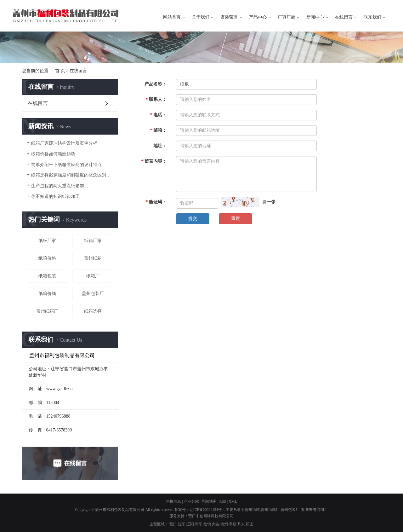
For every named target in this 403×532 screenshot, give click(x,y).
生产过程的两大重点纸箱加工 (60, 186)
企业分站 (191, 501)
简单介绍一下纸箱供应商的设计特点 (66, 165)
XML (233, 501)
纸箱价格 (47, 258)
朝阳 (199, 524)
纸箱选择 (93, 311)
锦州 (224, 524)
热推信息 (173, 501)
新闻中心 (315, 17)
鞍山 (250, 524)
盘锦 (207, 524)
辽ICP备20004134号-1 (207, 510)
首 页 (60, 71)
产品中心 (258, 17)
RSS (222, 501)
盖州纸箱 (93, 258)
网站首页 (172, 17)
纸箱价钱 (47, 294)
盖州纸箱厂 (47, 311)
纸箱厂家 (93, 241)
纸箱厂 (93, 276)
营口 (173, 524)
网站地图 (209, 501)
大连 (216, 524)
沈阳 (182, 524)
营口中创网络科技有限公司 (211, 516)
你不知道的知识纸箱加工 (55, 197)
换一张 (269, 202)
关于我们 (201, 17)
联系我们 (372, 17)
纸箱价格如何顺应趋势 (53, 154)
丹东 (241, 524)
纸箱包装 (47, 276)
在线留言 (344, 17)
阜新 (233, 524)
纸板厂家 (47, 241)
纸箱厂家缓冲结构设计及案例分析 (64, 143)
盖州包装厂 (93, 294)
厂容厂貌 (287, 17)
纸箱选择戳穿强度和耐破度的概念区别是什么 (72, 175)
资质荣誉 (229, 17)
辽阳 (190, 524)
